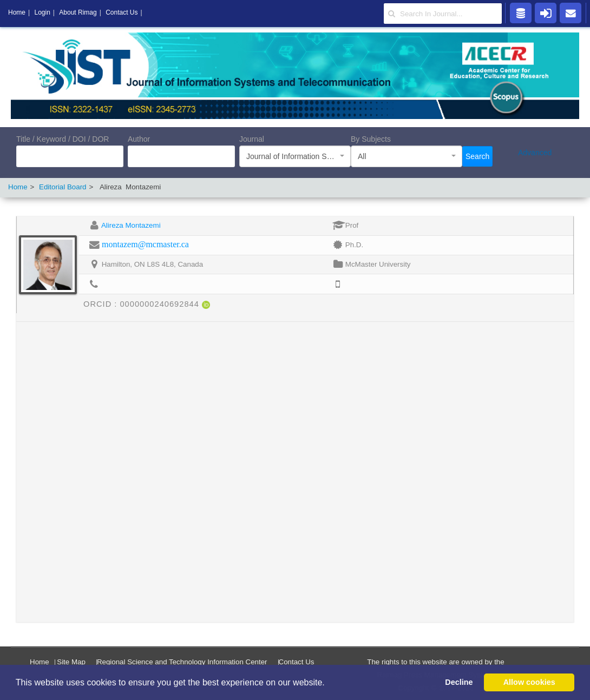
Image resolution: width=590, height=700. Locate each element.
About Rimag (78, 12)
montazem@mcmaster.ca (145, 244)
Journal (252, 139)
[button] (329, 683)
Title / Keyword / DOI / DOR (63, 139)
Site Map (71, 662)
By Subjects (371, 139)
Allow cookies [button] (529, 682)
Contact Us (297, 662)
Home (18, 187)
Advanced (535, 153)
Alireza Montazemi (131, 225)
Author (139, 139)
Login (42, 12)
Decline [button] (459, 682)
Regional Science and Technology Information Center (182, 662)
